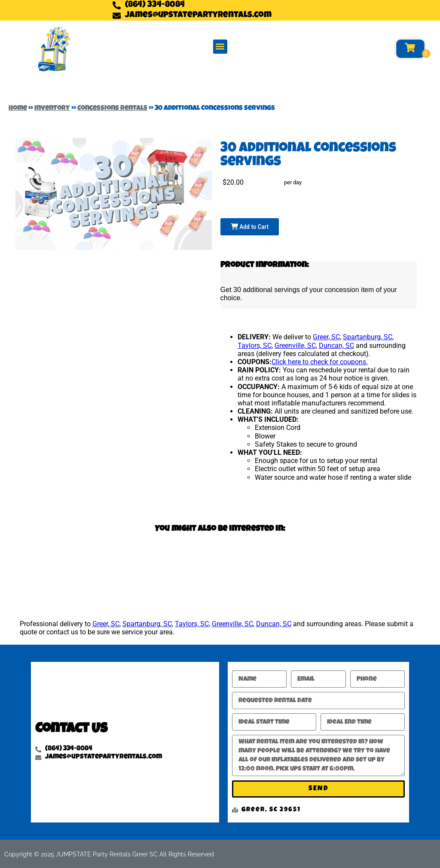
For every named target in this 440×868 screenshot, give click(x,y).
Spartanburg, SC (368, 337)
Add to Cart (250, 227)
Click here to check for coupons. (320, 362)
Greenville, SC (295, 346)
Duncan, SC (336, 346)
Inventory (52, 109)
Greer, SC (326, 337)
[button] (220, 47)
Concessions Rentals (112, 109)
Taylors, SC (255, 346)
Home (18, 109)
